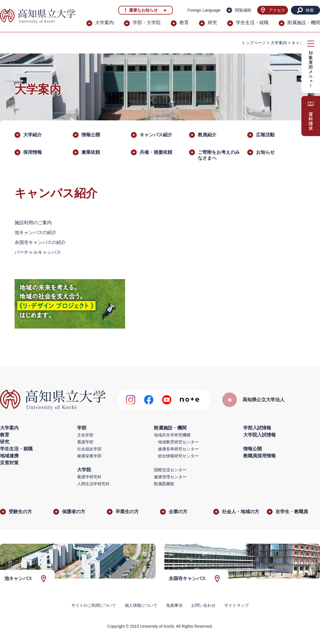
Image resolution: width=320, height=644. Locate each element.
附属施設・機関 (304, 23)
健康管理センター (170, 477)
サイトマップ (237, 605)
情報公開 (91, 135)
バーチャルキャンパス (38, 252)
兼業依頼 (91, 152)
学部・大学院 (147, 23)
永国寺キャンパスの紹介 (40, 242)
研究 (212, 23)
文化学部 (85, 435)
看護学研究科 (89, 477)
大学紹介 (33, 135)
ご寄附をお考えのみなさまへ (219, 155)
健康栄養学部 (89, 456)
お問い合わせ (203, 605)
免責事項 (174, 605)
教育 (184, 23)
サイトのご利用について (94, 605)
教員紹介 (207, 135)
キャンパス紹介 (156, 135)
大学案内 (104, 23)
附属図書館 (164, 484)
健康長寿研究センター (178, 449)
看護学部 (85, 442)
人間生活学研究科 (93, 484)
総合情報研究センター (178, 456)
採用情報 (33, 152)
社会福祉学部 (89, 449)
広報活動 (265, 135)
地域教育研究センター (178, 442)
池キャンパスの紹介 (35, 232)
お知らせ (265, 152)
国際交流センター (170, 470)
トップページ (254, 43)
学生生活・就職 (252, 23)
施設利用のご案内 (33, 223)
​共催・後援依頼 (156, 152)
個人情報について (141, 605)
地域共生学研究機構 (172, 435)
